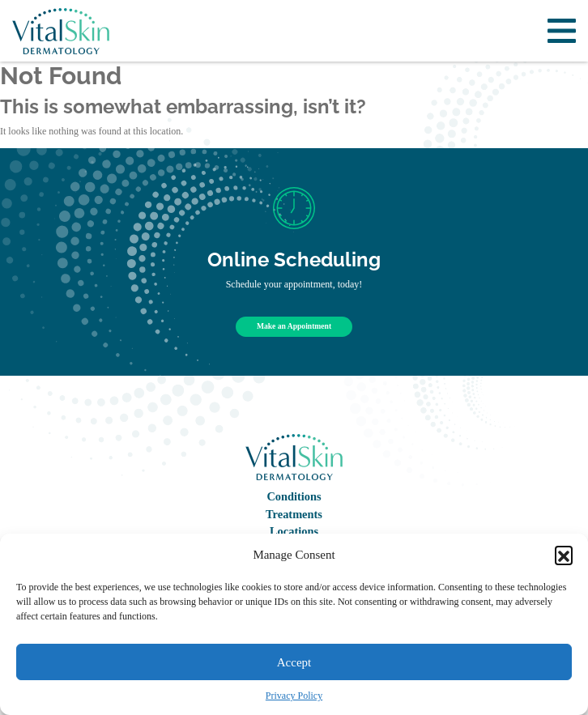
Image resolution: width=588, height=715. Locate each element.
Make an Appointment (294, 326)
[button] (564, 555)
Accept (294, 662)
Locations (294, 531)
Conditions (294, 496)
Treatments (294, 514)
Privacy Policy (294, 696)
